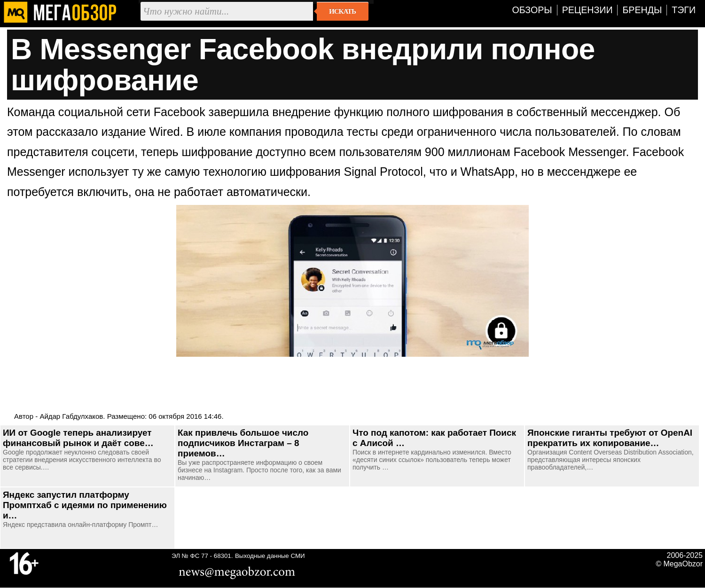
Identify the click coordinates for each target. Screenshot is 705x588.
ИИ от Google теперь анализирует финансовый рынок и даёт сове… (78, 438)
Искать (342, 11)
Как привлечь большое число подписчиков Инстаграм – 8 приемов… (243, 443)
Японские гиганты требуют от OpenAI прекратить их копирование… (610, 438)
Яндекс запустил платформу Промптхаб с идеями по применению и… (85, 505)
